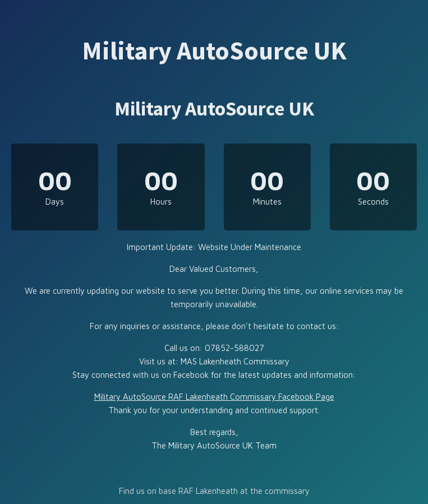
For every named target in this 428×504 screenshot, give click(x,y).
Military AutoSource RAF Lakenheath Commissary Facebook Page (214, 397)
